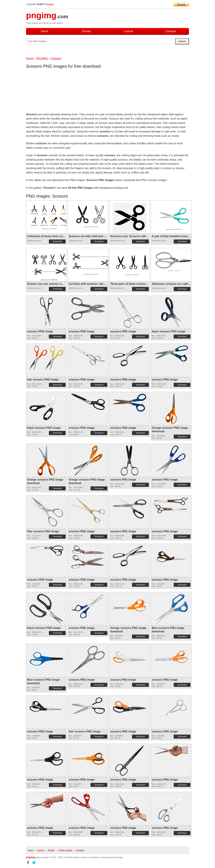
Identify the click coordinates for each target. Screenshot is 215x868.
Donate (87, 31)
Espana (50, 4)
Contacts (171, 31)
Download (57, 242)
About (45, 31)
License (128, 31)
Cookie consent (65, 850)
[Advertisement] (53, 91)
